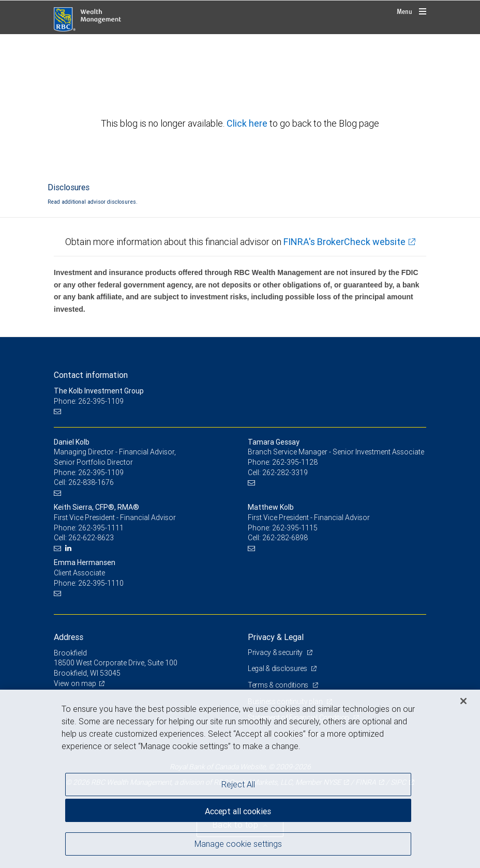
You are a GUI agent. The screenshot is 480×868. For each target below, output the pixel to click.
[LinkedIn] (70, 548)
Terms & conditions (279, 685)
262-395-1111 (101, 528)
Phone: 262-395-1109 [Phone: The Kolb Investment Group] (89, 401)
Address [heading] (69, 637)
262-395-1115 (295, 528)
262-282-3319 (285, 473)
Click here (248, 123)
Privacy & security (276, 652)
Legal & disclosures (278, 668)
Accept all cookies (238, 811)
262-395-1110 (101, 583)
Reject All (238, 784)
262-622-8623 (91, 538)
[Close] (463, 701)
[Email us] (59, 411)
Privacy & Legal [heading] (276, 637)
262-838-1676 (91, 482)
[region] (240, 779)
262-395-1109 (101, 473)
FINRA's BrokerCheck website (344, 242)
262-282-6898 (285, 538)
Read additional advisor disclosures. (93, 202)
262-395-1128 (295, 462)
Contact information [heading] (91, 375)
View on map (75, 683)
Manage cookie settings (238, 844)
